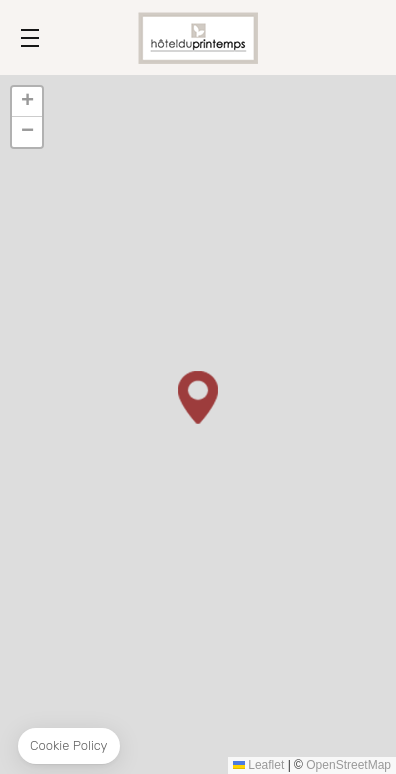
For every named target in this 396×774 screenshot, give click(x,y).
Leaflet (258, 765)
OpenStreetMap (348, 765)
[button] (198, 397)
